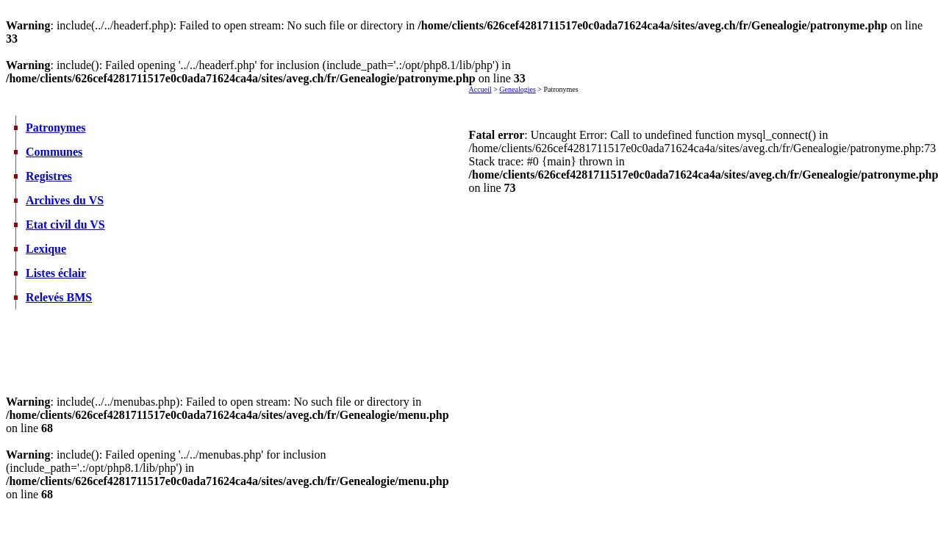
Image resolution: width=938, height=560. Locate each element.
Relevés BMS (59, 297)
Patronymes (56, 128)
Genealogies (517, 89)
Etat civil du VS (65, 225)
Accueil (480, 89)
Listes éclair (56, 273)
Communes (54, 152)
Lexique (46, 249)
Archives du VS (65, 200)
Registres (49, 176)
